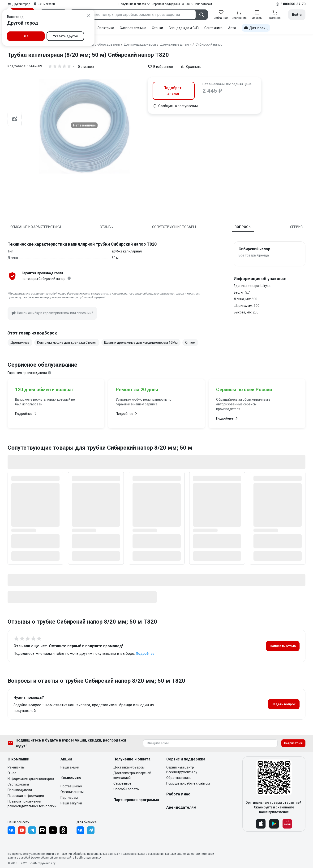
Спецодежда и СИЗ (184, 28)
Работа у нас (178, 794)
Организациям (72, 792)
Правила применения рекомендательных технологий (32, 804)
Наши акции (70, 767)
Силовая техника (133, 28)
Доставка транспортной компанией (132, 775)
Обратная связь (179, 778)
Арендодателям (181, 807)
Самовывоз (122, 783)
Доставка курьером (129, 767)
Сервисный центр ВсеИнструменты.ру (182, 770)
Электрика (106, 28)
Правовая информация (26, 796)
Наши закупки (71, 803)
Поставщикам (71, 786)
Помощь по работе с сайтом (188, 783)
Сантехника (213, 28)
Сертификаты (18, 784)
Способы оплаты (126, 789)
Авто (232, 28)
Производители (20, 790)
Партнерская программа (136, 800)
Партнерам (69, 798)
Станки (157, 28)
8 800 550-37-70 (293, 4)
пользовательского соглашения (143, 854)
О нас (12, 773)
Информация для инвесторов (31, 779)
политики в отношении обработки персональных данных (80, 854)
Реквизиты (16, 767)
